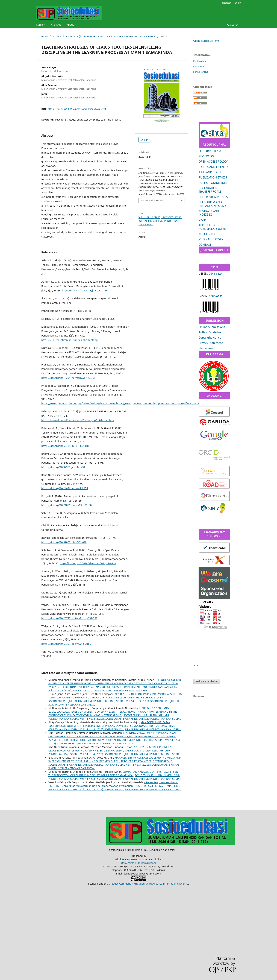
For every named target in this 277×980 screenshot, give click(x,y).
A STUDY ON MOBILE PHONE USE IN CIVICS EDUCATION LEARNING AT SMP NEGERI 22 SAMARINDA (112, 749)
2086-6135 (216, 296)
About (70, 25)
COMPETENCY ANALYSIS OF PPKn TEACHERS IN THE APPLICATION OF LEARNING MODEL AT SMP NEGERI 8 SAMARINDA (113, 773)
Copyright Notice (210, 338)
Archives (56, 25)
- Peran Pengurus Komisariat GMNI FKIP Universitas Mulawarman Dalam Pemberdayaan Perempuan (113, 784)
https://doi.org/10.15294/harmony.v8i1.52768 (68, 378)
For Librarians (201, 72)
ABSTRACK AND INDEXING (209, 213)
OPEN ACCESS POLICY (213, 162)
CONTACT (205, 245)
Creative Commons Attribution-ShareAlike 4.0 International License (148, 884)
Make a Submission (207, 681)
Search (233, 25)
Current (41, 25)
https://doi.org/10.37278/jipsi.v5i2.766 (85, 290)
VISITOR (204, 220)
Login (238, 3)
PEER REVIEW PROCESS (214, 197)
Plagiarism (206, 348)
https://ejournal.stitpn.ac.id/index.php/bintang (70, 340)
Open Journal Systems (206, 41)
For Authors (200, 66)
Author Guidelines (211, 332)
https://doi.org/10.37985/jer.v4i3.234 (63, 467)
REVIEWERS (206, 156)
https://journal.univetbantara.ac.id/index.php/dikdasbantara (78, 420)
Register (227, 3)
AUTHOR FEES (208, 234)
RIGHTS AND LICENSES (214, 167)
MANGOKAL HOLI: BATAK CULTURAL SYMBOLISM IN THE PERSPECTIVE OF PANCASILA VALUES (109, 724)
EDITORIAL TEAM (210, 151)
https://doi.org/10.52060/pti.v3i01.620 (64, 542)
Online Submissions (212, 327)
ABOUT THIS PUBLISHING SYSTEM (213, 227)
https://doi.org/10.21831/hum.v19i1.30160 (67, 505)
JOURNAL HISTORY (211, 239)
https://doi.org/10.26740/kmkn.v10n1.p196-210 (88, 563)
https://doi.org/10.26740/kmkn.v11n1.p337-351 (69, 618)
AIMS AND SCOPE (210, 172)
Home (45, 36)
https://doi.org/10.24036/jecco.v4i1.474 (65, 488)
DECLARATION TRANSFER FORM (210, 190)
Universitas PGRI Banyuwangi (138, 863)
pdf (145, 140)
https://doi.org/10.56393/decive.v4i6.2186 (66, 644)
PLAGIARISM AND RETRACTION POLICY (212, 204)
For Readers (200, 61)
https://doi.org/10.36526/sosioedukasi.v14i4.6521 (77, 109)
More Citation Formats (153, 200)
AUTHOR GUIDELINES (213, 183)
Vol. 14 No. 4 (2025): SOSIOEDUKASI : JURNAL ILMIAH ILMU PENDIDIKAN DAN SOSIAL (110, 36)
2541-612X (216, 274)
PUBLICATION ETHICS (213, 177)
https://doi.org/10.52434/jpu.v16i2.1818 (65, 446)
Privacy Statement (211, 343)
